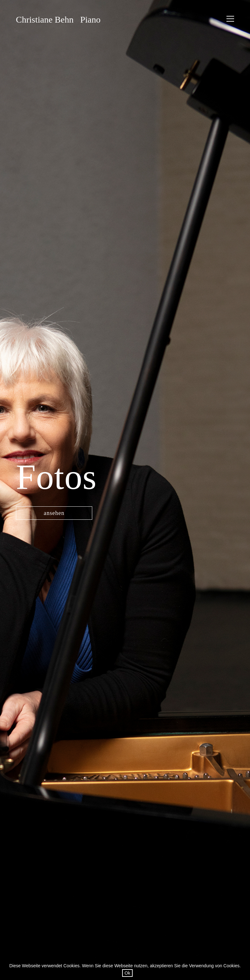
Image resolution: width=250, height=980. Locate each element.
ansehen (54, 513)
